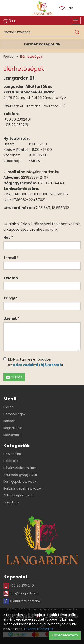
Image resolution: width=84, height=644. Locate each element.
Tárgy (11, 298)
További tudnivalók (38, 629)
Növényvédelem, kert (20, 468)
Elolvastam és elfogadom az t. (34, 362)
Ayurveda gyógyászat (20, 475)
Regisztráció (13, 428)
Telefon (11, 278)
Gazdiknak (11, 502)
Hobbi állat (12, 461)
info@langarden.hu (22, 594)
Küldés (14, 377)
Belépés (9, 421)
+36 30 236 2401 (19, 586)
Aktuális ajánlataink (18, 495)
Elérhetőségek (14, 414)
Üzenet (11, 319)
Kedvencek (12, 435)
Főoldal (9, 57)
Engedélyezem (65, 635)
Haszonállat (12, 454)
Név (8, 237)
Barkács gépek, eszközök (22, 488)
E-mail (11, 258)
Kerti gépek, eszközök (20, 482)
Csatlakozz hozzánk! (22, 601)
